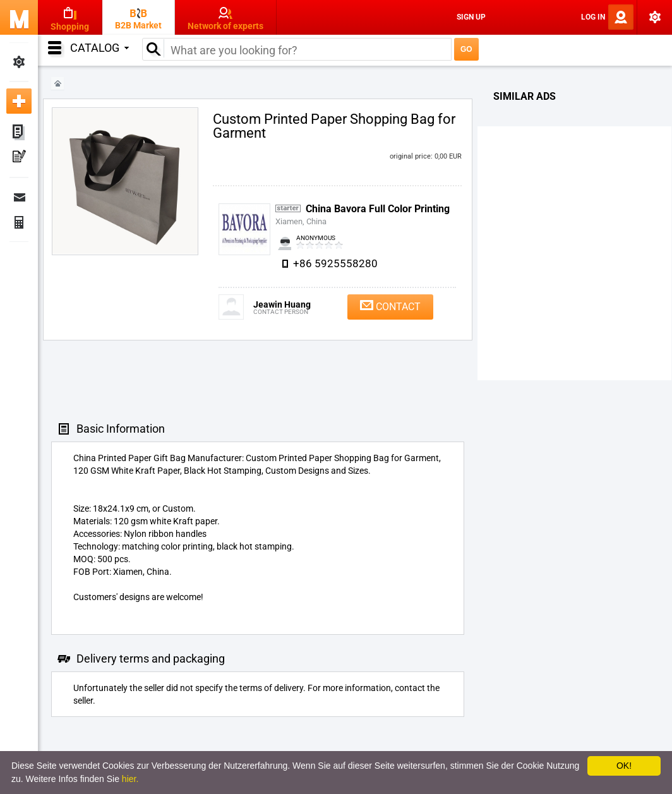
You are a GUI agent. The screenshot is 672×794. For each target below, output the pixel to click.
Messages (19, 197)
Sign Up (471, 17)
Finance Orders (19, 222)
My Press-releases (19, 158)
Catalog (99, 48)
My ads (19, 133)
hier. (130, 779)
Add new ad (19, 101)
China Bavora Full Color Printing (378, 209)
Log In (593, 17)
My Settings (19, 62)
